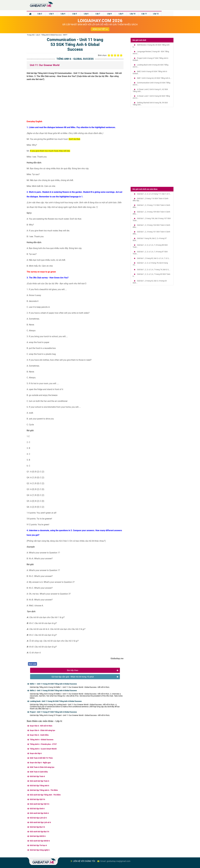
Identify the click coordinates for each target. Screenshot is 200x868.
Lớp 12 (156, 14)
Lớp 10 (133, 14)
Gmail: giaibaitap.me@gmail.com (115, 861)
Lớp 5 (75, 14)
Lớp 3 (51, 14)
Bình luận (33, 664)
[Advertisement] (75, 101)
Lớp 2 (40, 14)
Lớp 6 (86, 14)
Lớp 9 (121, 14)
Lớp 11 (144, 14)
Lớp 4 (63, 14)
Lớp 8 (109, 14)
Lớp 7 (98, 14)
